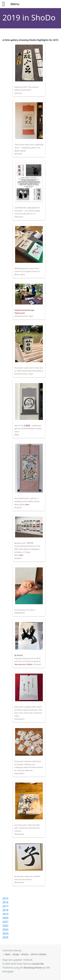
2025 (5, 937)
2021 (5, 922)
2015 (5, 898)
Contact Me (38, 964)
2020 (5, 918)
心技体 (27, 426)
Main (8, 954)
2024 (5, 933)
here (27, 504)
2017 (5, 906)
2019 (5, 914)
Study (16, 954)
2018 (5, 910)
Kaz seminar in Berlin (24, 664)
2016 (5, 902)
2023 (5, 930)
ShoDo (25, 954)
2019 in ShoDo (29, 17)
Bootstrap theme (33, 968)
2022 (5, 926)
